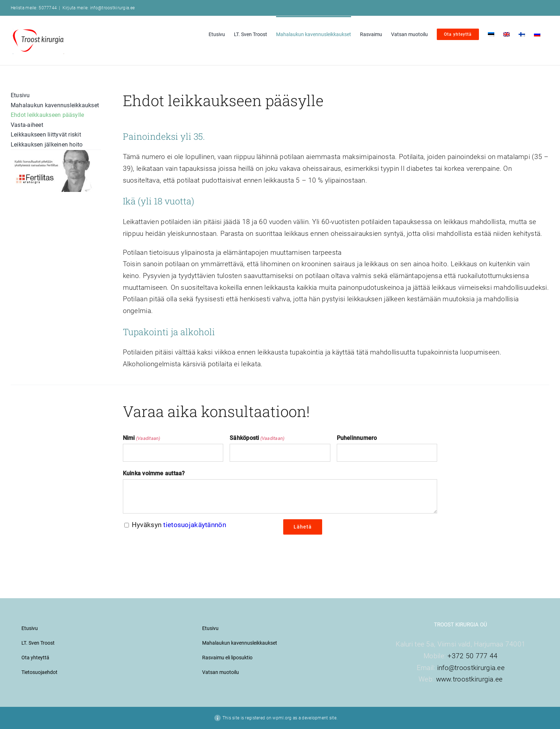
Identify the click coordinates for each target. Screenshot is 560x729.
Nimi (142, 438)
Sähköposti (257, 438)
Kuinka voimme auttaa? (154, 473)
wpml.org (282, 718)
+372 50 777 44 (472, 656)
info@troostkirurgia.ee (471, 668)
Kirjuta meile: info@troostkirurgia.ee (99, 8)
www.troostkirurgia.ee (469, 679)
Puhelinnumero (357, 438)
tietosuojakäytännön (194, 525)
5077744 (48, 8)
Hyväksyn (179, 525)
